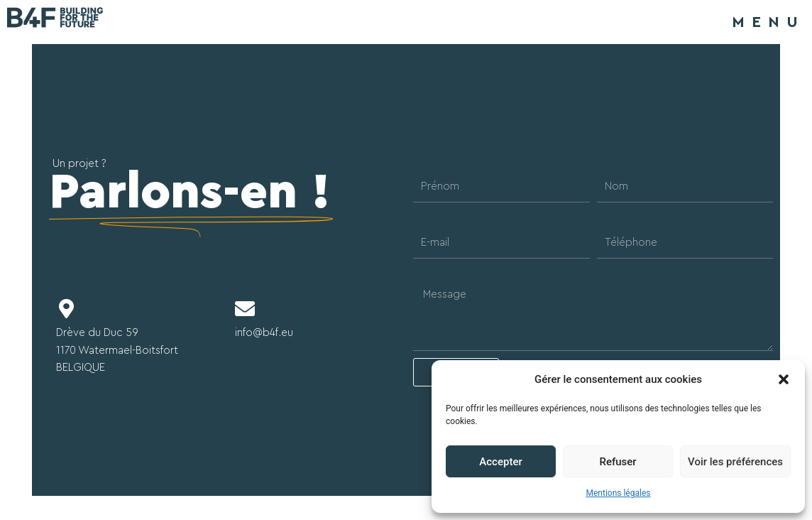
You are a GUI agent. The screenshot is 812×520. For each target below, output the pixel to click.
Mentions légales (619, 493)
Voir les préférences (735, 462)
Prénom (432, 162)
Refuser (618, 462)
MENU (768, 22)
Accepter (500, 462)
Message (435, 274)
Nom (609, 162)
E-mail (427, 218)
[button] (784, 379)
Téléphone (623, 218)
